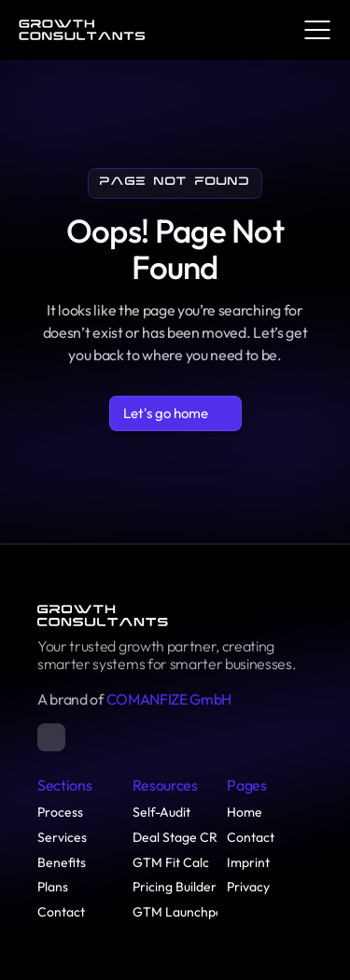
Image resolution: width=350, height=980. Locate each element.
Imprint (248, 862)
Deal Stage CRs (178, 837)
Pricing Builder (175, 887)
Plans (53, 887)
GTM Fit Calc (171, 862)
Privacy (248, 887)
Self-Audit (161, 812)
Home (245, 812)
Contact (61, 912)
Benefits (62, 862)
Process (60, 812)
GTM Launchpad (182, 912)
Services (62, 837)
